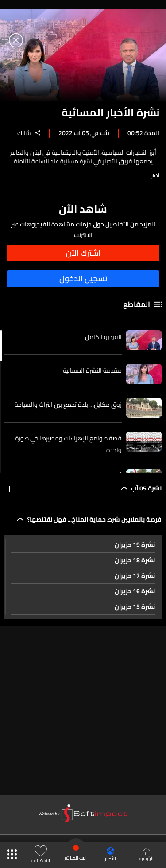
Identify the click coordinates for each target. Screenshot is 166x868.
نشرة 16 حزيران (135, 591)
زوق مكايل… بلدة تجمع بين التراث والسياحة (68, 405)
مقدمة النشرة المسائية (92, 370)
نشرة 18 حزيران (135, 560)
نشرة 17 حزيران (135, 576)
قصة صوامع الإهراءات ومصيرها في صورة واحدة (68, 444)
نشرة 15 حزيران (135, 607)
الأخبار (110, 855)
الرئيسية (146, 855)
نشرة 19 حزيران (135, 545)
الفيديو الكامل (103, 337)
